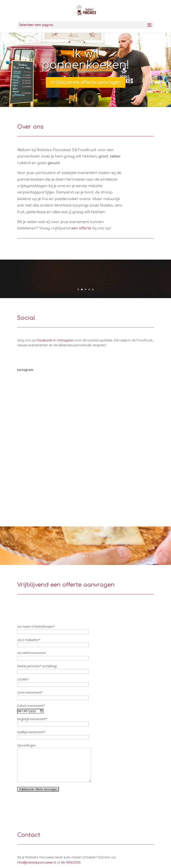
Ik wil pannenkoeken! (85, 59)
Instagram (66, 340)
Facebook (44, 340)
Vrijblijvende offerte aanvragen (86, 82)
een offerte (81, 228)
